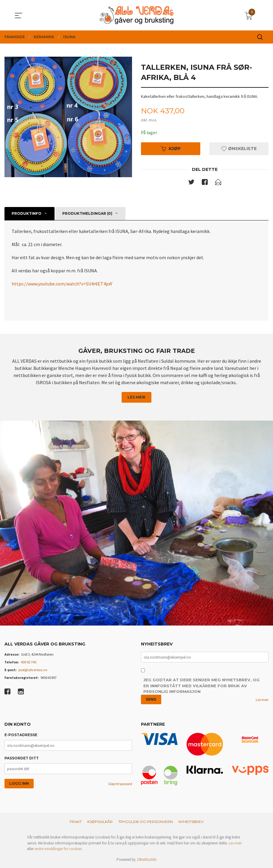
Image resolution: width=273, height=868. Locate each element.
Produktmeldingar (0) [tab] (87, 214)
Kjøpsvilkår (100, 823)
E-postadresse (21, 736)
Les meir (136, 398)
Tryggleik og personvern (146, 823)
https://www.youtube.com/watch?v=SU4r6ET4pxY (62, 284)
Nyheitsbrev (191, 823)
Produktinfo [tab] (27, 214)
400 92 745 (29, 663)
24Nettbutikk (146, 860)
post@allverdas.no (33, 670)
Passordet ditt (22, 759)
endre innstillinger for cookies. (59, 850)
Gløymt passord (120, 785)
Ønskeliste (239, 149)
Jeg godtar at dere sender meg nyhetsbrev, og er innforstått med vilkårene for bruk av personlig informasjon (201, 686)
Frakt (76, 823)
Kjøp (171, 149)
